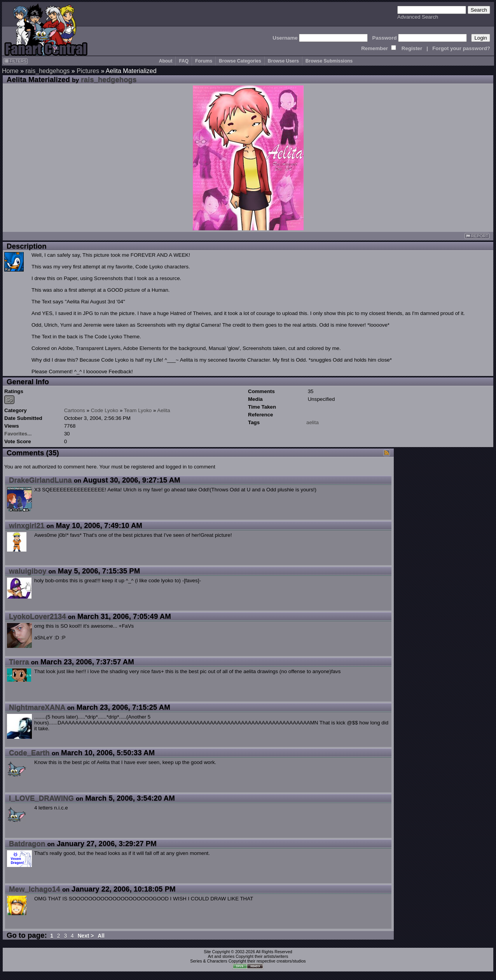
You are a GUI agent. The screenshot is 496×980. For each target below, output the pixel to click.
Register (412, 48)
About (166, 61)
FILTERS (15, 61)
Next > (86, 936)
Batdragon (27, 843)
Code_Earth (29, 753)
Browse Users (283, 61)
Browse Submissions (329, 61)
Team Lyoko (138, 410)
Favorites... (18, 434)
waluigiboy (28, 571)
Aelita (163, 410)
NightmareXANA (37, 707)
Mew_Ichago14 (35, 889)
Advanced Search (418, 17)
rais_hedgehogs (47, 71)
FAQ (184, 61)
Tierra (19, 662)
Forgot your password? (461, 48)
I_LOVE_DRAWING (41, 798)
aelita (313, 422)
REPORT (477, 236)
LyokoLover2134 (38, 616)
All (101, 936)
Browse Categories (240, 61)
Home (10, 71)
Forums (204, 61)
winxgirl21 (27, 525)
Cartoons (75, 410)
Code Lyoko (105, 410)
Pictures (88, 71)
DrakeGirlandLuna (40, 480)
